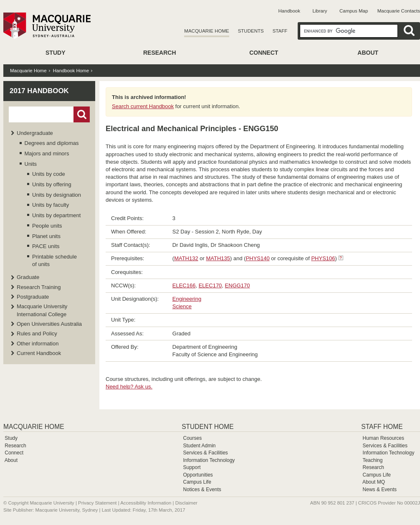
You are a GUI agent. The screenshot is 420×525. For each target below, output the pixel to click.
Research (160, 53)
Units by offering (52, 184)
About (368, 53)
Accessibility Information (146, 503)
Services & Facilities (205, 453)
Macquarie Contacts (399, 11)
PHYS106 (323, 258)
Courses (192, 438)
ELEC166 (184, 285)
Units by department (56, 215)
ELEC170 (210, 285)
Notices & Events (202, 489)
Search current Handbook (143, 106)
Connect (264, 53)
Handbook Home (71, 71)
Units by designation (57, 195)
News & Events (380, 489)
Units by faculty (51, 205)
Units (31, 164)
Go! (82, 114)
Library (320, 11)
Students (251, 31)
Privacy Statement (97, 503)
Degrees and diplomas (52, 143)
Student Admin (199, 446)
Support (192, 467)
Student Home (207, 427)
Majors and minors (47, 153)
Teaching (372, 460)
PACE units (46, 246)
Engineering (187, 299)
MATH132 (186, 258)
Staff (280, 31)
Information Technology (209, 460)
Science (182, 306)
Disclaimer (186, 503)
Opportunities (198, 475)
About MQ (374, 482)
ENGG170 (238, 285)
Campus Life (197, 482)
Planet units (46, 236)
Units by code (49, 174)
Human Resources (383, 438)
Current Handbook (39, 353)
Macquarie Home (206, 31)
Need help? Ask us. (129, 387)
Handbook (289, 11)
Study (55, 53)
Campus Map (354, 11)
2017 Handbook (39, 91)
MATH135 (218, 258)
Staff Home (382, 427)
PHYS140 (258, 258)
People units (47, 226)
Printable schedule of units (54, 260)
